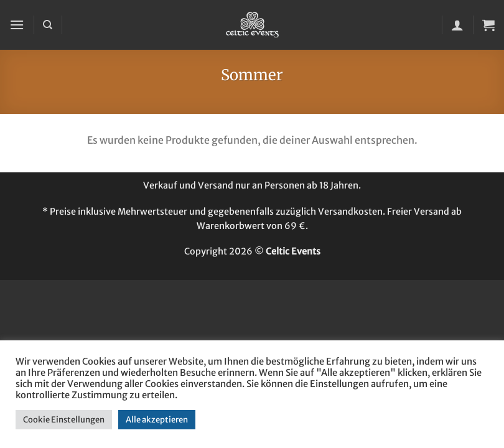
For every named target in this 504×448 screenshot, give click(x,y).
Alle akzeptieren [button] (157, 420)
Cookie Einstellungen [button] (64, 420)
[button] (17, 25)
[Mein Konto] (457, 25)
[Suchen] (48, 25)
